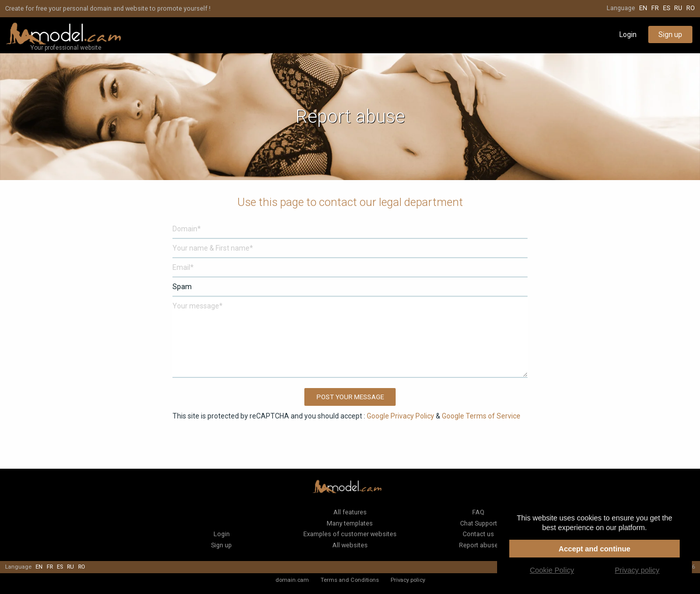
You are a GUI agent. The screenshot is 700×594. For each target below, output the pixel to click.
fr (655, 8)
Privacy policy (408, 580)
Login (628, 34)
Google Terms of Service (481, 416)
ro (691, 8)
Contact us (478, 534)
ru (678, 8)
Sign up (670, 34)
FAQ (478, 512)
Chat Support (479, 523)
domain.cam (292, 580)
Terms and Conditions (350, 580)
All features (350, 512)
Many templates (350, 523)
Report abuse (479, 545)
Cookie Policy (552, 570)
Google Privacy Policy (400, 416)
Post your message (350, 397)
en (643, 8)
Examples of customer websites (350, 534)
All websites (350, 545)
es (667, 8)
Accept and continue (594, 549)
